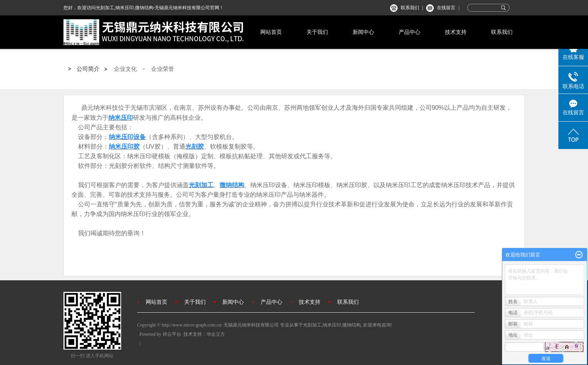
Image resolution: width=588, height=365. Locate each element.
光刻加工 (312, 325)
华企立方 (216, 334)
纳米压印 (332, 325)
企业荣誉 (163, 69)
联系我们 (410, 8)
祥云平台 (172, 334)
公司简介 (88, 69)
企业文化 (125, 69)
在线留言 (446, 8)
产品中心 (410, 32)
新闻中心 (363, 32)
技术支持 (456, 32)
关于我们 (317, 32)
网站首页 (271, 32)
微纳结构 (351, 325)
